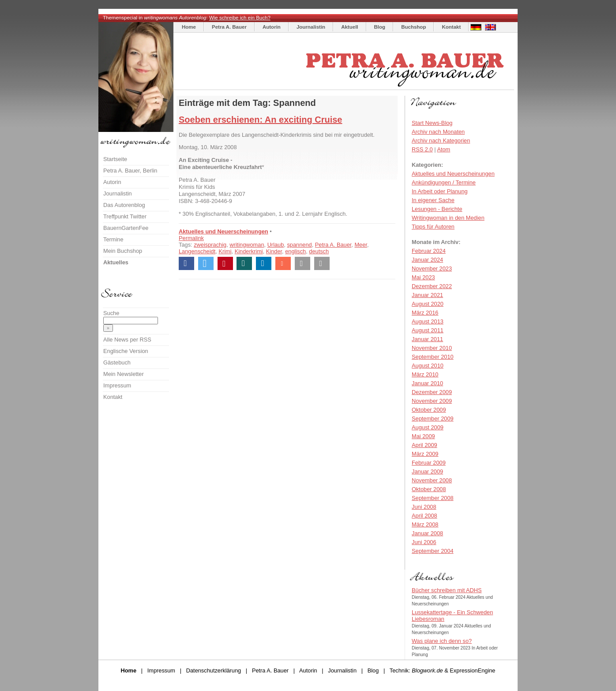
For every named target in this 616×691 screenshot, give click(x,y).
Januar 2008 (427, 533)
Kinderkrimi (249, 251)
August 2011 (428, 330)
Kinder (274, 251)
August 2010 (428, 366)
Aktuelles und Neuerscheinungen (223, 231)
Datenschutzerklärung (214, 670)
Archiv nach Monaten (438, 132)
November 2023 (432, 269)
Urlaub (276, 245)
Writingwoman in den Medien (448, 218)
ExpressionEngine (472, 670)
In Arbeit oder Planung (440, 191)
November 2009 (432, 401)
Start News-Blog (432, 123)
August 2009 (428, 427)
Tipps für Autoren (433, 227)
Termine (113, 239)
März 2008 (425, 524)
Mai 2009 (423, 436)
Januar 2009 (427, 471)
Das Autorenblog (124, 205)
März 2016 (425, 313)
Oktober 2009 (429, 410)
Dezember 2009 (432, 392)
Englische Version (126, 351)
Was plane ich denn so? (442, 641)
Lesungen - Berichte (437, 209)
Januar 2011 (427, 339)
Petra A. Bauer (229, 27)
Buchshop (413, 27)
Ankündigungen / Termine (444, 182)
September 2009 (433, 419)
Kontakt (451, 27)
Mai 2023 (423, 277)
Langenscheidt (197, 251)
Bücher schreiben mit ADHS (447, 590)
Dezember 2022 (432, 286)
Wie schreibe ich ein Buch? (240, 18)
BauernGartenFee (126, 228)
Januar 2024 (427, 260)
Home (189, 27)
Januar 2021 (427, 295)
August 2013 (428, 321)
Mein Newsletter (124, 374)
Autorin (272, 27)
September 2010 (433, 357)
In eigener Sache (433, 200)
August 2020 (428, 304)
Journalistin (311, 27)
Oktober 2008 (429, 489)
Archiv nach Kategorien (441, 141)
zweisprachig (210, 245)
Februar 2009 (429, 463)
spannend (299, 245)
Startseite (115, 159)
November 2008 (432, 480)
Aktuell (349, 27)
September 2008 (433, 498)
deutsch (319, 251)
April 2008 (424, 516)
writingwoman (247, 245)
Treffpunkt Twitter (125, 216)
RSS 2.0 (422, 149)
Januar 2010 (427, 383)
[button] (186, 263)
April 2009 (424, 445)
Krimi (225, 251)
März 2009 (425, 454)
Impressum (117, 385)
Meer (361, 245)
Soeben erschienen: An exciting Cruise (260, 120)
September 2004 (433, 551)
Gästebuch (117, 362)
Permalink (191, 238)
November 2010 (432, 348)
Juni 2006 (424, 542)
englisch (295, 251)
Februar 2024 (429, 251)
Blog (380, 27)
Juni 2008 (424, 507)
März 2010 (425, 374)
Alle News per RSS (127, 340)
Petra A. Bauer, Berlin (130, 171)
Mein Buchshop (123, 251)
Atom (443, 149)
